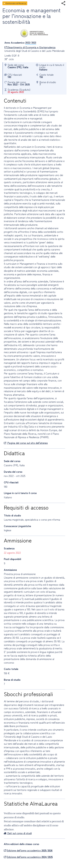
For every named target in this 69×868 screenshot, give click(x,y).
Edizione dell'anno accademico (28, 850)
